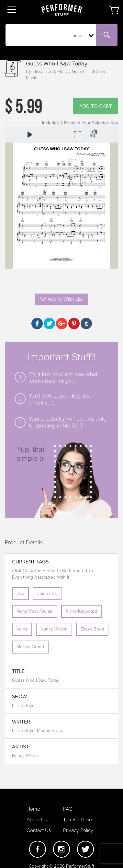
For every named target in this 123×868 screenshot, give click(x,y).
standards (47, 594)
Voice (22, 629)
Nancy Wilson (54, 629)
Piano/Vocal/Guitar (35, 611)
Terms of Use (78, 820)
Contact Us (39, 830)
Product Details (24, 543)
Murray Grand (30, 647)
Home (33, 809)
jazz (20, 594)
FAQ (68, 809)
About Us (37, 820)
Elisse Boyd (92, 629)
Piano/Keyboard (81, 611)
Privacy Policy (78, 830)
